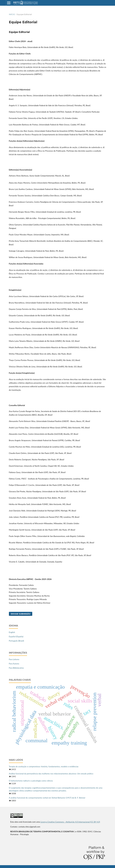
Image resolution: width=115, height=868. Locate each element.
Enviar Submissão (21, 614)
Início (12, 14)
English (12, 632)
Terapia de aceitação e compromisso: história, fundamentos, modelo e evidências (44, 766)
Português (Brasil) (16, 641)
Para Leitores (14, 659)
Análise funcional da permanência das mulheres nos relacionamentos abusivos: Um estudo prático (51, 774)
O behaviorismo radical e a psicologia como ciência (31, 781)
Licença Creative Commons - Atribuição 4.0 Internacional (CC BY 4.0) (70, 822)
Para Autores (14, 664)
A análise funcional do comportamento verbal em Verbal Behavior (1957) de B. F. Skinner (47, 798)
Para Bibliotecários (16, 668)
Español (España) (16, 636)
